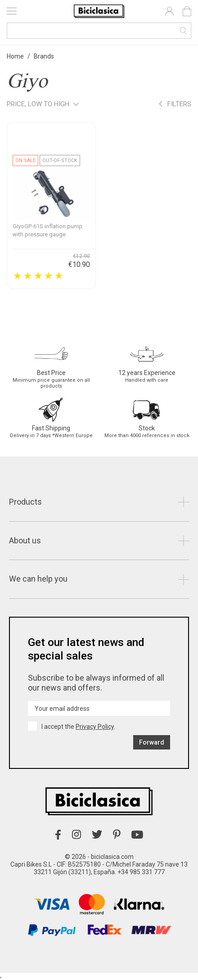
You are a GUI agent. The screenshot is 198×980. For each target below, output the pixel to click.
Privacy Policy (95, 727)
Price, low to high (43, 105)
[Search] (99, 31)
